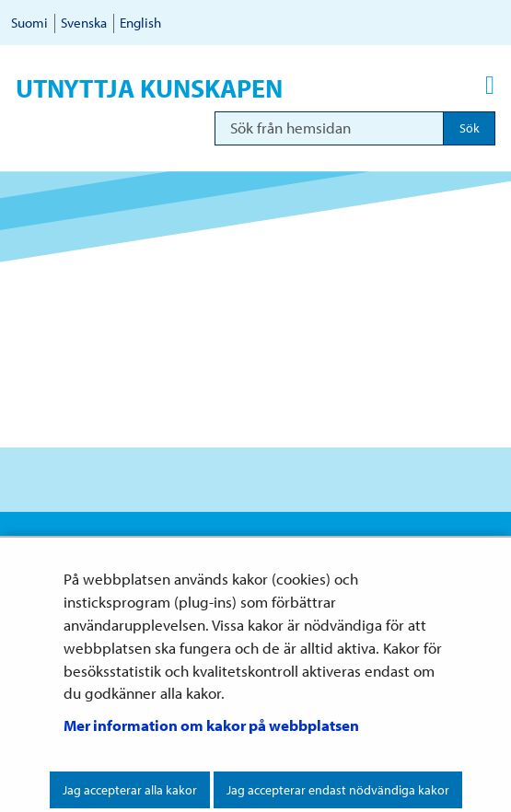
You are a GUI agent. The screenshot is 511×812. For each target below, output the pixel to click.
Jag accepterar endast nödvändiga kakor (338, 790)
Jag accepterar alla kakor (130, 790)
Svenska (84, 23)
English (140, 23)
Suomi (29, 23)
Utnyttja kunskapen (149, 88)
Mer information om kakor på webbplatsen (211, 725)
